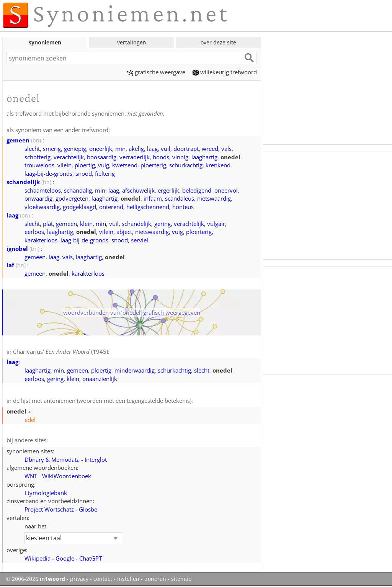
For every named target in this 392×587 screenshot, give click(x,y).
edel (30, 420)
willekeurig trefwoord (225, 72)
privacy (79, 579)
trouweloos (39, 165)
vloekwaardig (42, 207)
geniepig (75, 149)
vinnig (180, 157)
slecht (32, 149)
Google (65, 558)
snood (84, 173)
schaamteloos (43, 190)
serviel (140, 240)
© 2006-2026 (35, 579)
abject (124, 232)
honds (161, 157)
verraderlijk (135, 157)
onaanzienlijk (100, 379)
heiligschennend (148, 207)
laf (10, 265)
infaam (153, 198)
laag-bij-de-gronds (48, 173)
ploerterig (153, 165)
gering (163, 224)
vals (226, 149)
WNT (31, 476)
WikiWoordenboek (67, 476)
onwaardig (38, 198)
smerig (52, 149)
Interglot (96, 459)
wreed (210, 149)
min (120, 149)
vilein (65, 165)
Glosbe (88, 509)
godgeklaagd (79, 207)
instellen (128, 579)
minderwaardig (135, 370)
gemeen (18, 140)
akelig (136, 149)
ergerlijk (168, 190)
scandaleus (180, 198)
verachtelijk (69, 157)
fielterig (105, 173)
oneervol (226, 190)
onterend (111, 207)
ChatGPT (91, 558)
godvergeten (72, 198)
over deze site (218, 42)
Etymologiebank (46, 493)
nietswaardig (214, 198)
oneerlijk (101, 149)
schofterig (38, 157)
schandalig (78, 190)
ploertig (85, 165)
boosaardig (102, 157)
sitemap (181, 579)
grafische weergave (156, 72)
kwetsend (125, 165)
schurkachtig (186, 165)
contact (103, 579)
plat (48, 224)
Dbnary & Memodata (52, 459)
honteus (183, 207)
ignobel (17, 249)
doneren (155, 579)
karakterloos (41, 240)
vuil (166, 149)
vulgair (216, 224)
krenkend (218, 165)
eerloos (34, 232)
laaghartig (204, 157)
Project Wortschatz (49, 509)
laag (152, 149)
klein (86, 224)
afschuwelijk (138, 190)
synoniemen (45, 42)
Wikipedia (38, 558)
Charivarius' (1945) (60, 352)
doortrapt (186, 149)
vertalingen (132, 42)
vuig (104, 165)
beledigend (197, 190)
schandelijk (23, 182)
